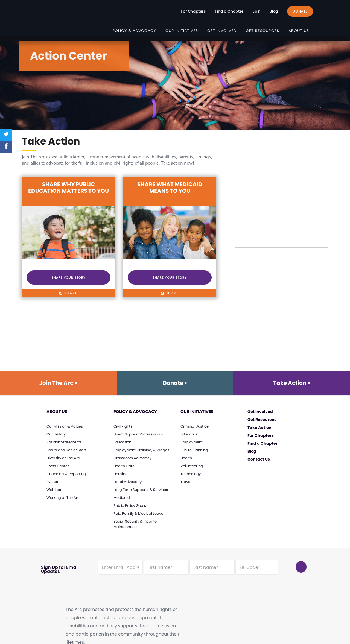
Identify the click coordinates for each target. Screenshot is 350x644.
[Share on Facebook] (6, 147)
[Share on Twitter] (6, 135)
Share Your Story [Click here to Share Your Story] (68, 277)
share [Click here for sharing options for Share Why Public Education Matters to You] (68, 293)
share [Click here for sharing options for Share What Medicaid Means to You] (170, 293)
